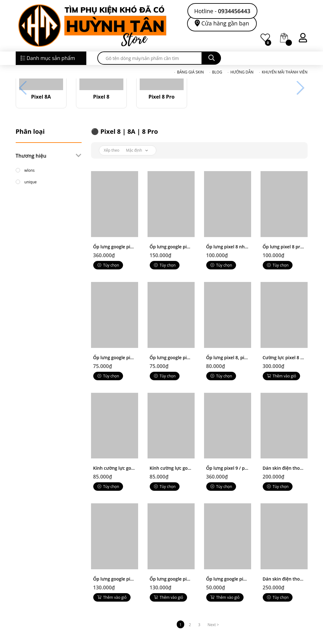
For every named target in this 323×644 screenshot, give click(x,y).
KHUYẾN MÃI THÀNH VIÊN (285, 72)
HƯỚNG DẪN (242, 72)
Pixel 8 (101, 97)
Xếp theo (112, 150)
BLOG (217, 72)
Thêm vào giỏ (282, 376)
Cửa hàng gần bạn (225, 23)
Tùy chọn (108, 265)
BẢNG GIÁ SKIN (190, 72)
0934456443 (234, 11)
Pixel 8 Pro (161, 97)
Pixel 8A (41, 97)
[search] (150, 58)
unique (26, 181)
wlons (25, 170)
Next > (213, 625)
